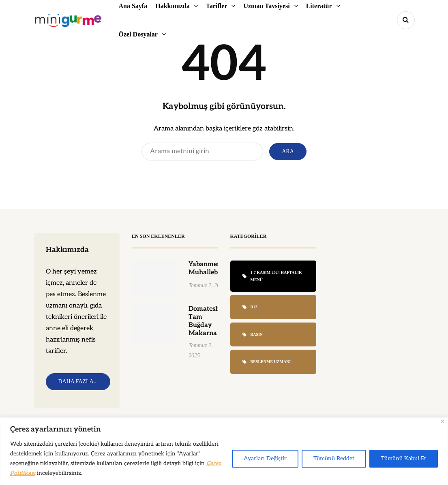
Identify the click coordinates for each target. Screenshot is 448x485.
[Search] (202, 152)
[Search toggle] (406, 20)
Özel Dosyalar (138, 34)
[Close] (443, 421)
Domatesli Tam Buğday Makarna (204, 324)
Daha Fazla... (78, 381)
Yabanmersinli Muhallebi (211, 272)
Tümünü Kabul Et (404, 458)
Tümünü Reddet (334, 458)
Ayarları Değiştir (265, 458)
